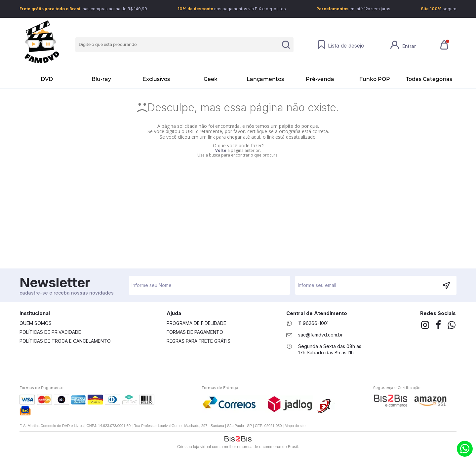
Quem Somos (36, 323)
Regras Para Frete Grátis (198, 341)
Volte (221, 150)
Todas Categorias (429, 79)
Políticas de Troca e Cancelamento (65, 341)
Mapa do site (295, 426)
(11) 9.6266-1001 (465, 449)
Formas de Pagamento (195, 332)
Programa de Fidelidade (196, 323)
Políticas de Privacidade (50, 332)
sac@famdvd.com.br (320, 335)
